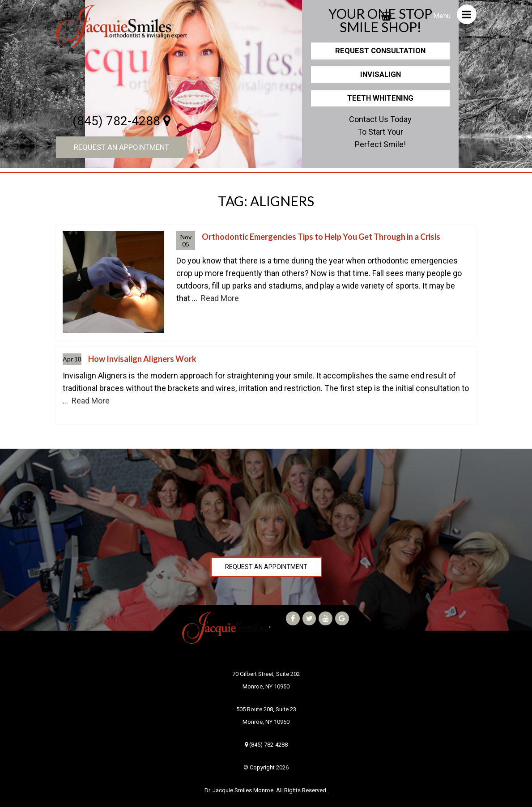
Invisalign (381, 74)
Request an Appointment (121, 147)
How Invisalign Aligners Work (142, 359)
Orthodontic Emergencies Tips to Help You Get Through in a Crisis (321, 237)
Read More (220, 298)
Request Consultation (380, 51)
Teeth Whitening (380, 98)
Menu (455, 14)
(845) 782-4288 (121, 121)
